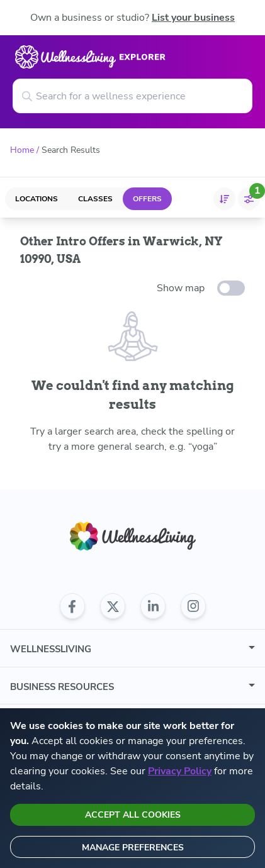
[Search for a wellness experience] (132, 96)
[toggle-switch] (231, 288)
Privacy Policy (180, 771)
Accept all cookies (133, 815)
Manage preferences (133, 848)
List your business (193, 18)
